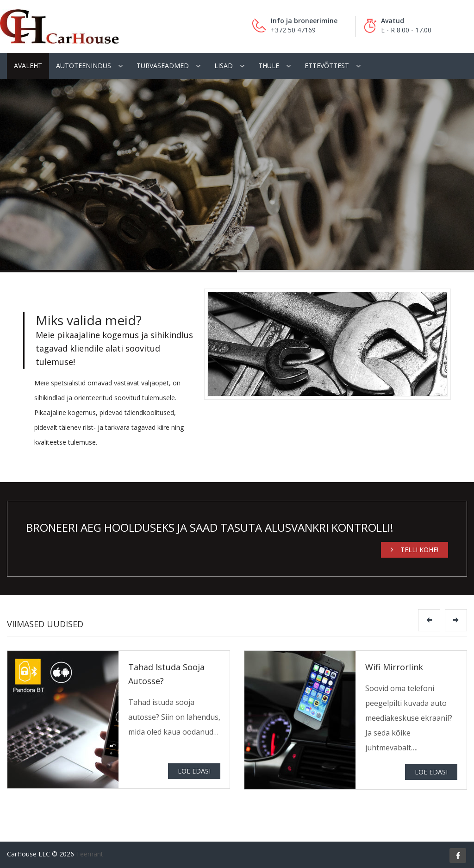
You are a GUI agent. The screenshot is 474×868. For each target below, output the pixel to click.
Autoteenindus (84, 66)
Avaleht (28, 66)
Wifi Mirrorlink (394, 667)
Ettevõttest (327, 66)
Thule (269, 66)
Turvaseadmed (163, 66)
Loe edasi (194, 771)
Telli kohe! (415, 550)
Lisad (224, 66)
